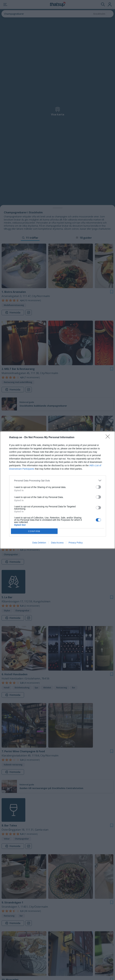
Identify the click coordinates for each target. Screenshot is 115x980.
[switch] (98, 487)
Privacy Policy (76, 543)
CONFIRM (34, 531)
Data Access (57, 543)
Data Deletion (39, 543)
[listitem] (58, 480)
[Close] (109, 438)
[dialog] (57, 490)
